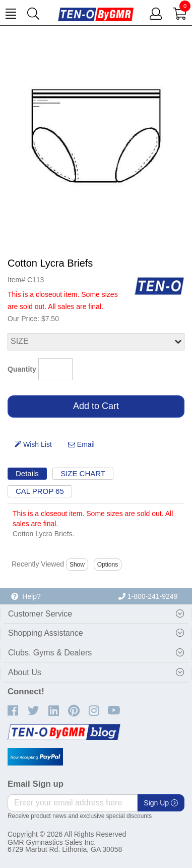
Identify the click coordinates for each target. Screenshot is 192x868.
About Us (25, 672)
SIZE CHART (83, 473)
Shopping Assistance (46, 633)
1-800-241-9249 (148, 596)
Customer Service (40, 614)
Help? (26, 596)
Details (27, 473)
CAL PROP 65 (40, 491)
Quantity (22, 369)
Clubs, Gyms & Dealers (50, 653)
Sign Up (161, 803)
